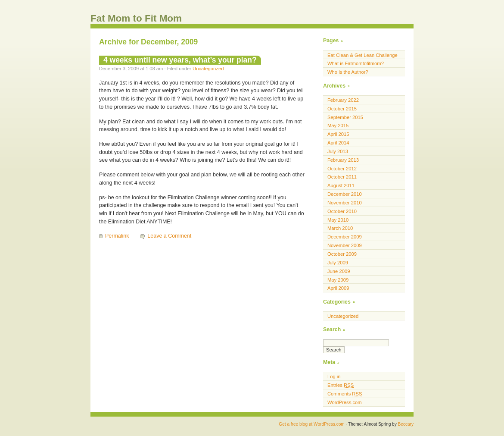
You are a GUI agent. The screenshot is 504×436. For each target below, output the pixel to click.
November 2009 (345, 245)
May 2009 (338, 280)
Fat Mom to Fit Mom (136, 18)
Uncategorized (208, 69)
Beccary (406, 424)
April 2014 (338, 143)
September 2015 (345, 117)
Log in (334, 376)
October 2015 (342, 109)
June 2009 (339, 271)
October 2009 (342, 254)
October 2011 (342, 177)
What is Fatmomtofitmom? (356, 63)
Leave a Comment (169, 236)
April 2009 (338, 288)
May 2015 (338, 125)
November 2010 (345, 203)
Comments (345, 394)
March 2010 (340, 228)
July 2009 (338, 263)
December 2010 (345, 194)
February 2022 (343, 100)
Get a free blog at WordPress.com (311, 424)
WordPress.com (345, 402)
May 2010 (338, 220)
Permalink (117, 236)
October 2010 (342, 211)
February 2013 (343, 160)
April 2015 (338, 134)
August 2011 (341, 185)
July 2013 (338, 151)
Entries (341, 385)
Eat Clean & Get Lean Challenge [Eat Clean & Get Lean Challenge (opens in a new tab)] (362, 55)
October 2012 (342, 169)
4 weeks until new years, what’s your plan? (180, 60)
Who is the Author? (348, 72)
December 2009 (345, 237)
